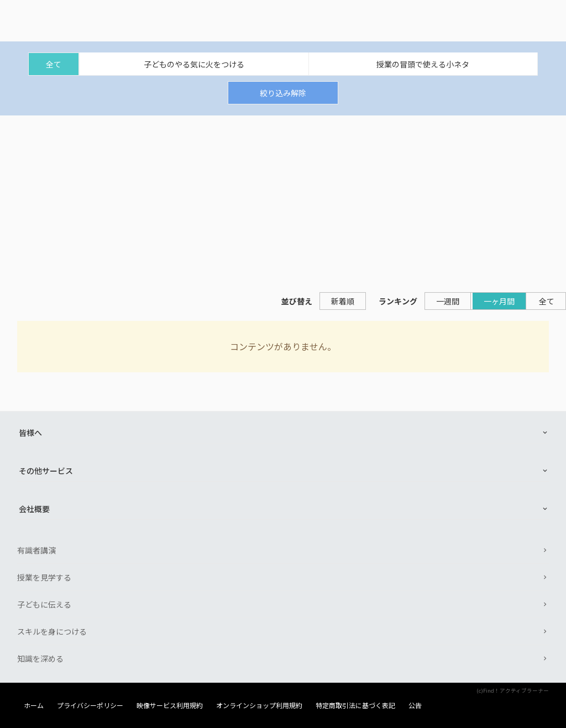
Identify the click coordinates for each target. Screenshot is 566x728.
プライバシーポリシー (90, 705)
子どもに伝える (44, 604)
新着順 (343, 301)
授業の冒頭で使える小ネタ (423, 64)
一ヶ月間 (499, 301)
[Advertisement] (283, 198)
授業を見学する (44, 577)
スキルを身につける (52, 631)
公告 (415, 705)
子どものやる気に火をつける (194, 64)
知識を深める (40, 658)
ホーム (34, 705)
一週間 (448, 301)
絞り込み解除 (283, 93)
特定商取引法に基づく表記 (355, 705)
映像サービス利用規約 (170, 705)
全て (54, 64)
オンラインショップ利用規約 (259, 705)
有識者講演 (36, 550)
